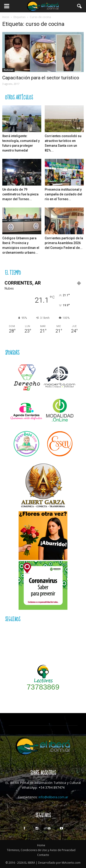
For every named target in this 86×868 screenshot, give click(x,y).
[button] (80, 6)
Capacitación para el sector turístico (41, 78)
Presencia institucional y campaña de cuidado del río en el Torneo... (63, 194)
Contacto (43, 855)
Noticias (8, 70)
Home (41, 845)
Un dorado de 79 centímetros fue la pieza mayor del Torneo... (20, 194)
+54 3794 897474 (51, 787)
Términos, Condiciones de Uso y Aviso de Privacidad (41, 850)
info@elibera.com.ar (53, 797)
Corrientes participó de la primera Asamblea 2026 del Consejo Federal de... (64, 243)
